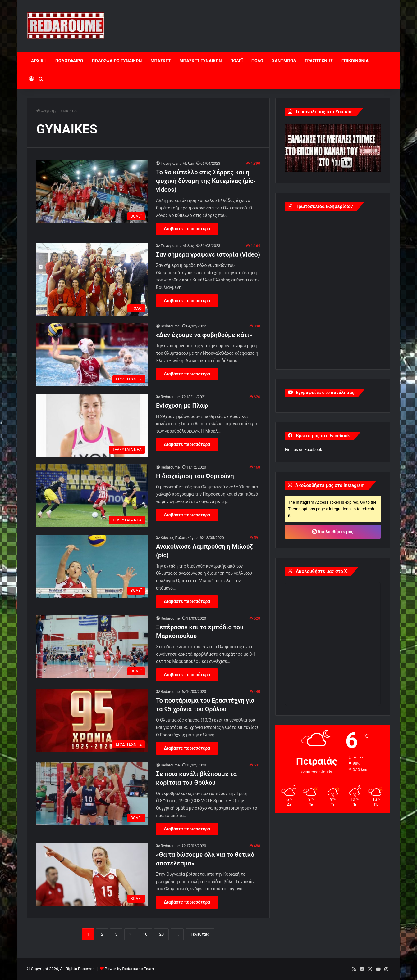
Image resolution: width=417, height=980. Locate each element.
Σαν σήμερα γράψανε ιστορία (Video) (208, 254)
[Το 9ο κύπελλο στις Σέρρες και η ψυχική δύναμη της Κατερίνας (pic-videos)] (92, 192)
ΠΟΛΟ (257, 61)
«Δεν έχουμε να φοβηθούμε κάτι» (204, 335)
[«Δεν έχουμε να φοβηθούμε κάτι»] (92, 355)
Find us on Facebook (303, 450)
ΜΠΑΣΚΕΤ (160, 61)
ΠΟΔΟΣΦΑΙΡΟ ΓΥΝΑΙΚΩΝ (117, 61)
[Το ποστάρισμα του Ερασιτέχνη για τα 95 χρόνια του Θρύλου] (92, 720)
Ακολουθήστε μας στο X (321, 571)
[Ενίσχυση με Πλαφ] (92, 425)
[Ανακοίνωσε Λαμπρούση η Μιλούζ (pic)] (92, 566)
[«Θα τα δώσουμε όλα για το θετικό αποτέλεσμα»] (92, 874)
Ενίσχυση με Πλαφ (182, 406)
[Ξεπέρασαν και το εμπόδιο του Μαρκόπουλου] (92, 647)
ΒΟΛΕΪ (237, 61)
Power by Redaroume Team (129, 969)
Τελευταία (200, 934)
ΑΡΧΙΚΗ (39, 61)
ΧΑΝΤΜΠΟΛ (284, 61)
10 (145, 934)
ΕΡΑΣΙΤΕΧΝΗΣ (319, 61)
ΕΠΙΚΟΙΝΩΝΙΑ (355, 61)
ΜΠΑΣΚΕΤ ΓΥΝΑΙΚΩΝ (200, 61)
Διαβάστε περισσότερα (187, 229)
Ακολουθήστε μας (333, 532)
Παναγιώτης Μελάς (177, 164)
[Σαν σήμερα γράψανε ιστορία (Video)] (92, 279)
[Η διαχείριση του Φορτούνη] (92, 496)
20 (161, 934)
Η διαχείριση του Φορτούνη (195, 476)
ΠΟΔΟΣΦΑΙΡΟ (69, 61)
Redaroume (170, 326)
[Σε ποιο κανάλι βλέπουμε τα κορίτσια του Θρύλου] (92, 794)
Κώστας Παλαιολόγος (179, 538)
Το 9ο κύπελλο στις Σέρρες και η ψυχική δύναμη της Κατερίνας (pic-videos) (206, 181)
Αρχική (45, 111)
